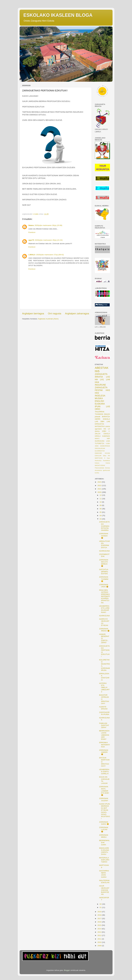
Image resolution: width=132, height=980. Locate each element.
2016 (100, 922)
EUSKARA (100, 404)
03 (101, 519)
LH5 (96, 421)
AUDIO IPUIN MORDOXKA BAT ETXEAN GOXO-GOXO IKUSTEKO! (104, 811)
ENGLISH (99, 401)
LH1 (102, 379)
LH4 (108, 379)
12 (101, 495)
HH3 (108, 390)
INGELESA (100, 396)
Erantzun (32, 232)
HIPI (108, 439)
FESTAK (99, 390)
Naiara (31, 225)
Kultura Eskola (102, 463)
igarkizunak (106, 470)
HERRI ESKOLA (102, 419)
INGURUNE (100, 385)
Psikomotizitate (100, 468)
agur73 (31, 240)
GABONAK (106, 436)
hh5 (97, 371)
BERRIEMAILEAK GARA (104, 843)
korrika (97, 473)
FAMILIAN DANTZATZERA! (104, 725)
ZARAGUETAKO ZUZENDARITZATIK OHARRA (104, 526)
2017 (100, 919)
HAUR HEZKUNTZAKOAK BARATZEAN (104, 890)
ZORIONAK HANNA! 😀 (104, 536)
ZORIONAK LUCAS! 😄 (104, 829)
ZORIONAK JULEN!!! (104, 799)
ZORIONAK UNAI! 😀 (104, 586)
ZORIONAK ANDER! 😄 (104, 752)
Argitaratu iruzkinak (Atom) (48, 319)
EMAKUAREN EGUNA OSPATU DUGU (104, 851)
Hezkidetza (106, 461)
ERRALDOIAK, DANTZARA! (104, 677)
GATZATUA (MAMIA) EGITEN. (104, 572)
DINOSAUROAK (100, 448)
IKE (105, 429)
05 (101, 512)
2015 (100, 925)
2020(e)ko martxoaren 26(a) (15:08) (48, 225)
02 (101, 904)
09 (101, 505)
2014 (100, 929)
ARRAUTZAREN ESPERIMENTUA (104, 544)
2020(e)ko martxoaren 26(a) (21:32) (49, 240)
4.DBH (108, 443)
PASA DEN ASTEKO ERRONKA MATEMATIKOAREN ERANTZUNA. (104, 596)
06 (101, 509)
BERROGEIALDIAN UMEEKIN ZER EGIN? (104, 735)
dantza (97, 431)
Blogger (67, 970)
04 (101, 516)
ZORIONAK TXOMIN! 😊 (104, 579)
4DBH (97, 446)
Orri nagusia (55, 313)
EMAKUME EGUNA (102, 453)
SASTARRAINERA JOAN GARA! (104, 874)
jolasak (98, 417)
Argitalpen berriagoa (33, 313)
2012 (100, 935)
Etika (105, 456)
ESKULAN (98, 456)
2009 (100, 946)
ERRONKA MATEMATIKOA (104, 745)
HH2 (97, 393)
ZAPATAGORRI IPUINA (104, 713)
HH (96, 379)
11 (101, 499)
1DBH (104, 431)
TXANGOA (99, 414)
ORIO (98, 409)
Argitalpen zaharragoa (77, 313)
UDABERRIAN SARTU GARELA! (104, 772)
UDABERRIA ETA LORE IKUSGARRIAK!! (104, 609)
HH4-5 (97, 439)
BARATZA (106, 417)
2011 (100, 939)
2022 (100, 485)
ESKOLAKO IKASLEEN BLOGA (58, 15)
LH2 (108, 377)
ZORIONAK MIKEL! (104, 836)
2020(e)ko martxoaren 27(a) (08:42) (50, 255)
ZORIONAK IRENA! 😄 (104, 630)
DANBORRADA (105, 446)
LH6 (108, 421)
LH (109, 429)
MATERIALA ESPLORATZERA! (104, 860)
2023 (100, 482)
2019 (100, 912)
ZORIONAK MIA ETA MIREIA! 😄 (104, 563)
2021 (100, 489)
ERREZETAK (100, 424)
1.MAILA (32, 255)
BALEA (107, 414)
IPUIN (98, 406)
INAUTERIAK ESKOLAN (104, 881)
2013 (100, 932)
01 (101, 907)
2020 (100, 492)
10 (101, 502)
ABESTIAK (102, 368)
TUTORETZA (100, 443)
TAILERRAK (100, 412)
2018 (100, 915)
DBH (102, 421)
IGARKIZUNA (100, 441)
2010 (100, 942)
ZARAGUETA (101, 387)
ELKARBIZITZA (100, 451)
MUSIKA (99, 398)
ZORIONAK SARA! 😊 (104, 823)
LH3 (108, 406)
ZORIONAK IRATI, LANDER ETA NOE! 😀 (104, 791)
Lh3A (108, 441)
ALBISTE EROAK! (103, 708)
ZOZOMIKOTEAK (104, 555)
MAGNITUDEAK (100, 465)
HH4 (97, 382)
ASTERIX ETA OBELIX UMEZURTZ (104, 687)
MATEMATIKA (100, 426)
